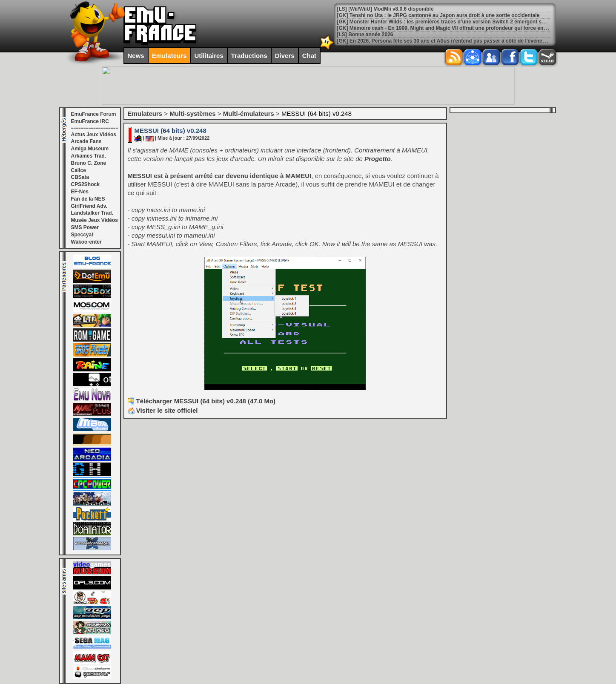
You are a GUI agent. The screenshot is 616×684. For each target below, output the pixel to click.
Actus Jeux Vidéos (94, 135)
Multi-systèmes (192, 114)
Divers (285, 56)
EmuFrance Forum (94, 114)
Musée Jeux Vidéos (95, 220)
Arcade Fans (86, 141)
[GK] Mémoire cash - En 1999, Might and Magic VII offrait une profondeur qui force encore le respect (458, 28)
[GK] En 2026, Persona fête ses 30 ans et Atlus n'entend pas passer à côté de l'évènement (446, 41)
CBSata (80, 177)
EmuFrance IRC (90, 121)
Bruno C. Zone (89, 163)
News (136, 56)
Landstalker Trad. (92, 213)
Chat (309, 56)
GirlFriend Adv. (89, 206)
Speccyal (82, 235)
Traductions (249, 56)
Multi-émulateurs (249, 114)
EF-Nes (80, 192)
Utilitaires (209, 56)
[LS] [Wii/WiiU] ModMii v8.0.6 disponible (385, 9)
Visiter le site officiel (163, 410)
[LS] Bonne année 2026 (365, 34)
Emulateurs (169, 56)
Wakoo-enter (86, 242)
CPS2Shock (85, 184)
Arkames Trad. (89, 156)
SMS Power (85, 227)
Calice (79, 170)
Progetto (378, 159)
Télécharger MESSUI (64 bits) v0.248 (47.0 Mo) (206, 401)
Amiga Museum (90, 149)
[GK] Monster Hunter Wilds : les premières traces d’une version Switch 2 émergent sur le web (451, 22)
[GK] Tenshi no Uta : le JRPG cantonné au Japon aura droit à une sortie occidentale (438, 15)
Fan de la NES (88, 199)
